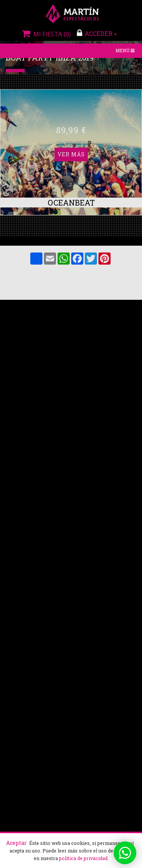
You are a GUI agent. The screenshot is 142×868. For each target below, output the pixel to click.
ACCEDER (97, 33)
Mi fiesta (45, 34)
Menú (126, 51)
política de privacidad (83, 858)
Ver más (71, 130)
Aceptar (16, 843)
